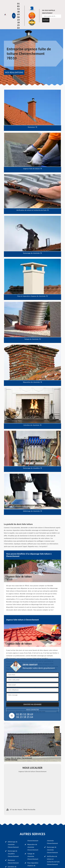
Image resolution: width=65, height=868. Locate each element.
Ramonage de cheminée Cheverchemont (52, 850)
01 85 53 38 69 (18, 9)
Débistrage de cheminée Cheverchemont (13, 844)
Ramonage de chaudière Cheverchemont (13, 854)
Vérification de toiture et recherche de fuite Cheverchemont (53, 860)
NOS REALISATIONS (14, 72)
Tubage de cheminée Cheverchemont (33, 856)
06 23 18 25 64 (18, 22)
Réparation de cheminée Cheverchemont (33, 847)
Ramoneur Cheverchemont (13, 862)
